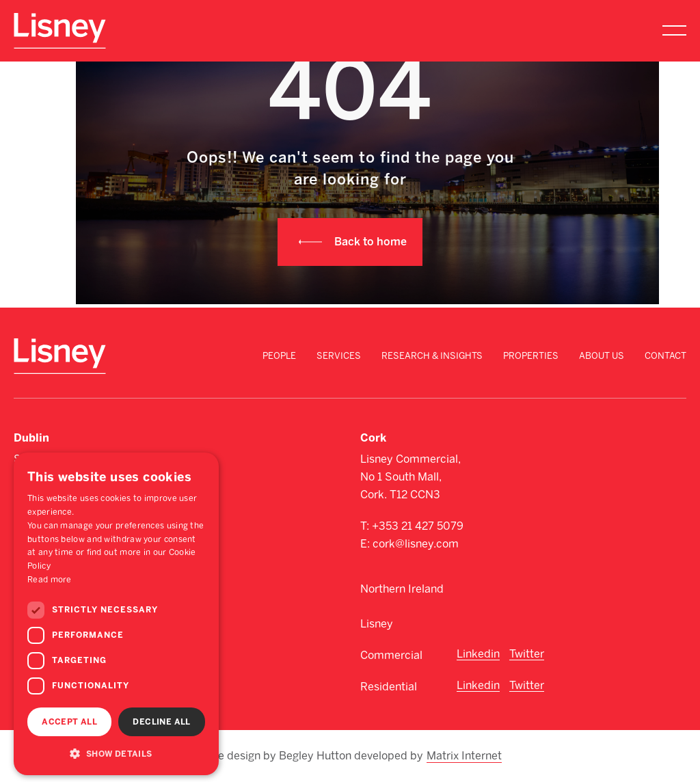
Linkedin (478, 654)
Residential (389, 687)
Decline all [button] (161, 722)
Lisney (377, 624)
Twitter (527, 654)
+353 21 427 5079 (418, 526)
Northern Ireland (402, 589)
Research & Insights (432, 356)
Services (339, 356)
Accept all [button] (69, 722)
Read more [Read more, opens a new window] (50, 580)
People (279, 356)
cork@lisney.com (416, 544)
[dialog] (116, 614)
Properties (531, 356)
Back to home (371, 242)
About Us (602, 356)
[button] (116, 753)
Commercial (391, 655)
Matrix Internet (464, 756)
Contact (665, 356)
